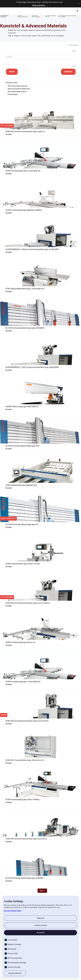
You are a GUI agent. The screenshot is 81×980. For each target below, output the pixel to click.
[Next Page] (42, 891)
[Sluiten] (79, 4)
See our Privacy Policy (13, 911)
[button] (77, 11)
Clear (74, 51)
